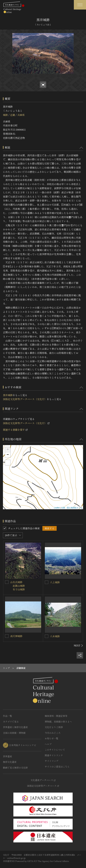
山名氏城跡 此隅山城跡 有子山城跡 (18, 586)
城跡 (5, 115)
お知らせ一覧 (52, 738)
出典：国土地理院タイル (72, 508)
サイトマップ (52, 761)
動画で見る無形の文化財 (15, 768)
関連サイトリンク (54, 755)
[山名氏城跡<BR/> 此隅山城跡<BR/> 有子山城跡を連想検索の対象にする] (7, 582)
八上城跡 (55, 582)
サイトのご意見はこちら (57, 767)
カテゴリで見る (11, 722)
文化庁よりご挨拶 (54, 727)
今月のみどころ (53, 733)
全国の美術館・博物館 (14, 733)
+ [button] (8, 450)
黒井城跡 (8, 395)
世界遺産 (7, 756)
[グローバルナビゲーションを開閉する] (80, 5)
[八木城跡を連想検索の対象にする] (47, 636)
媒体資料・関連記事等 (56, 716)
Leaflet (57, 508)
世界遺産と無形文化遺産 (15, 727)
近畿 (13, 115)
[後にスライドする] (78, 646)
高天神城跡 (16, 636)
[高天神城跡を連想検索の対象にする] (7, 636)
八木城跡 (55, 636)
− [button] (8, 455)
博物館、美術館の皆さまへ (58, 722)
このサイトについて (55, 750)
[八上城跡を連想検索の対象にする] (47, 582)
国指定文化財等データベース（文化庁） (25, 399)
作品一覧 (7, 716)
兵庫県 (21, 115)
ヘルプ (48, 744)
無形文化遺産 (10, 762)
